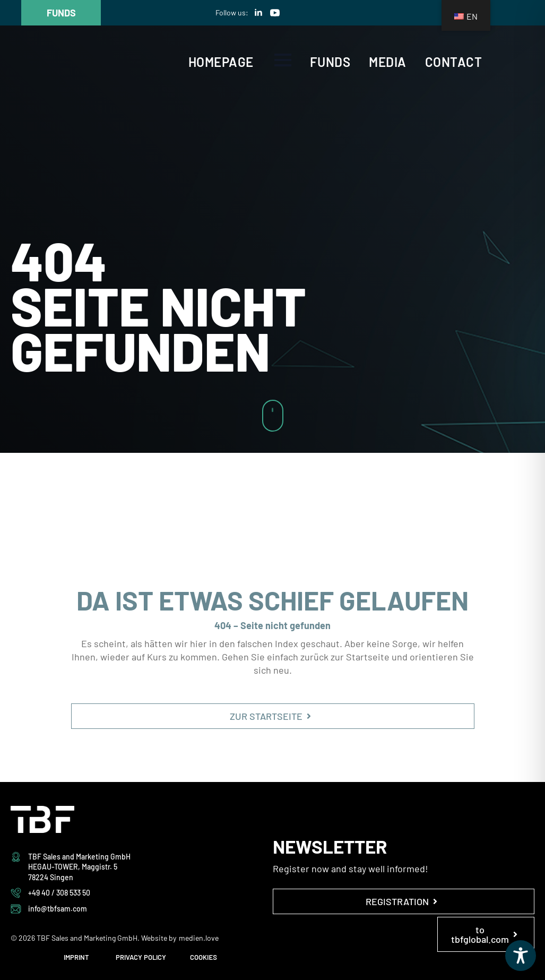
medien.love (199, 938)
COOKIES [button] (204, 957)
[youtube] (275, 13)
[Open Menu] (283, 60)
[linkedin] (258, 13)
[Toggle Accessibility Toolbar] (521, 956)
